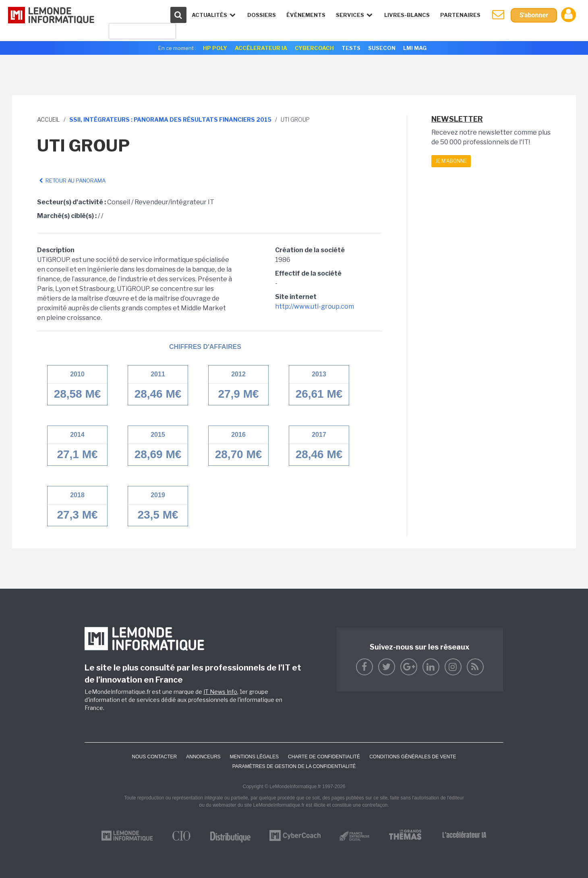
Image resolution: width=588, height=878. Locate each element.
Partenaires (460, 15)
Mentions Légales (254, 757)
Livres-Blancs (407, 15)
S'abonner (534, 15)
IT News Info (220, 692)
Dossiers (262, 15)
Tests (351, 48)
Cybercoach (314, 48)
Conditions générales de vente (413, 757)
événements (306, 15)
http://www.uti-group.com (315, 306)
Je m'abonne (451, 161)
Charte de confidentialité (324, 757)
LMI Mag (415, 48)
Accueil (49, 119)
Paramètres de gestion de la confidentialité (294, 766)
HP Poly (215, 48)
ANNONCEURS (203, 757)
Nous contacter (154, 757)
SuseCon (382, 48)
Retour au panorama (71, 181)
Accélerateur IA (261, 48)
